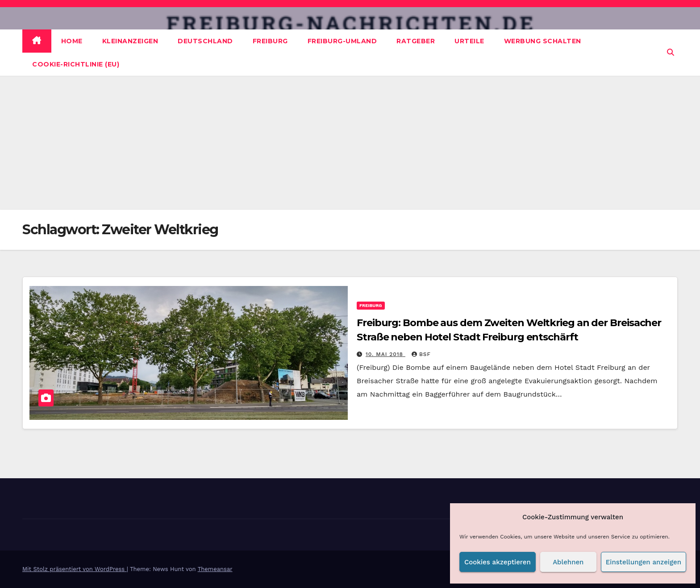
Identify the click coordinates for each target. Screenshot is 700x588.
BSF (421, 354)
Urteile (469, 41)
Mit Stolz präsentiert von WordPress (75, 569)
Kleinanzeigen (130, 41)
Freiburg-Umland (342, 41)
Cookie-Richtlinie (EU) (76, 64)
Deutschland (205, 41)
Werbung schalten (543, 41)
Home (72, 41)
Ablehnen (568, 562)
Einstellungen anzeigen (644, 562)
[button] (671, 52)
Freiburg (270, 41)
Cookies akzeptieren (498, 562)
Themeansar (215, 569)
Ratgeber (416, 41)
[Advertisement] (350, 143)
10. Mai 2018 (385, 354)
